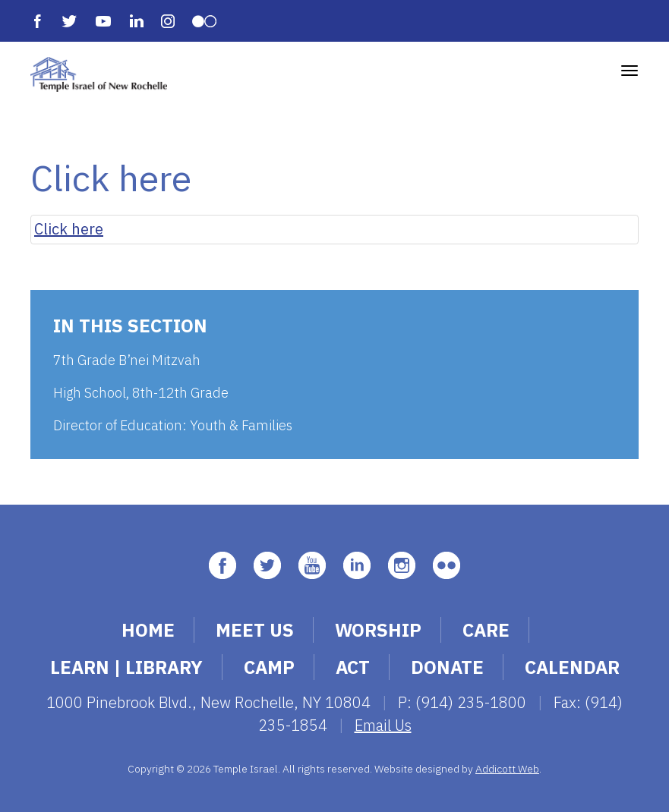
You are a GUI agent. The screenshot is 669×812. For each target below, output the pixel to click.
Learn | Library (126, 667)
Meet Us (255, 630)
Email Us (383, 725)
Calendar (572, 667)
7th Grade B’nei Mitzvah (127, 360)
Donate (447, 667)
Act (353, 667)
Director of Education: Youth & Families (173, 425)
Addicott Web (507, 769)
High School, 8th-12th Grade (141, 393)
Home (148, 630)
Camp (269, 667)
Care (486, 630)
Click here (69, 229)
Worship (378, 630)
